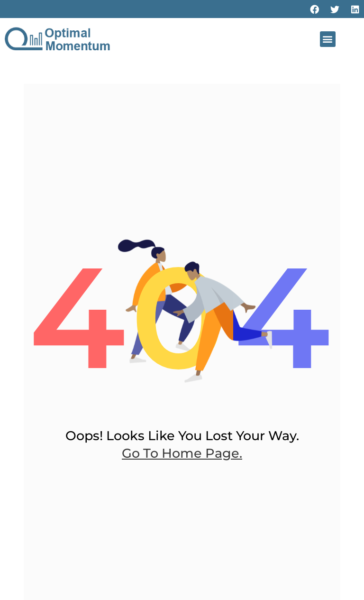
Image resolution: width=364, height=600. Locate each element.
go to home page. (182, 453)
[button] (328, 39)
